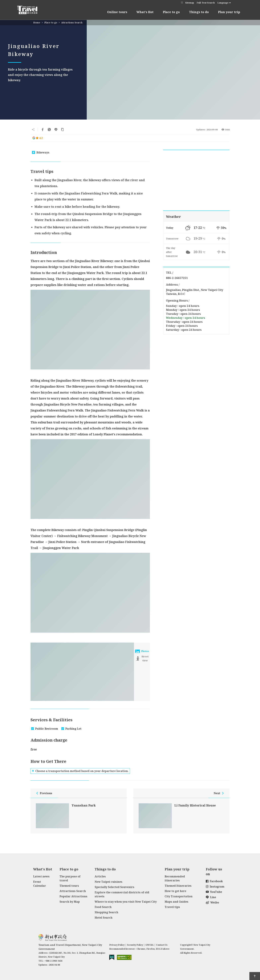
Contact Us (162, 945)
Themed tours (69, 886)
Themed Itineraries (178, 886)
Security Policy (135, 945)
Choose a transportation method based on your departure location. (80, 771)
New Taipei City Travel (31, 10)
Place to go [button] (171, 12)
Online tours (117, 12)
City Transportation (179, 896)
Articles (100, 876)
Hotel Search (104, 918)
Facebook (214, 881)
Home (37, 22)
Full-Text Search (206, 3)
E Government (112, 957)
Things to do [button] (199, 12)
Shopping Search (106, 912)
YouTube (214, 892)
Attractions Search (72, 22)
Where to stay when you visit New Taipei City (126, 902)
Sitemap (190, 3)
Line (211, 897)
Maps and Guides (177, 902)
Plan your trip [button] (229, 12)
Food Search (103, 907)
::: (182, 2)
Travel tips (172, 907)
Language (223, 3)
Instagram (215, 887)
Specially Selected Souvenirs (114, 887)
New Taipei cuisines (109, 882)
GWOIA (149, 945)
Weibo (212, 902)
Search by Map (70, 902)
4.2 (38, 138)
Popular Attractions (73, 896)
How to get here (175, 891)
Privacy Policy (117, 945)
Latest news (41, 876)
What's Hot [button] (145, 12)
